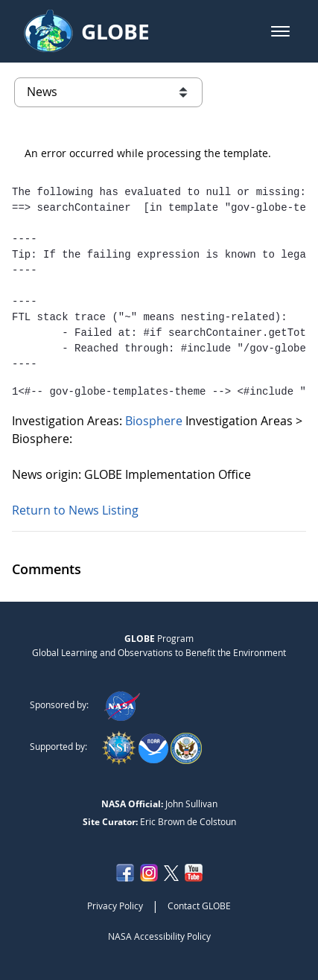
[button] (280, 31)
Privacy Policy (115, 906)
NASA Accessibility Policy (159, 936)
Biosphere (155, 421)
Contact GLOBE (199, 906)
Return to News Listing (75, 510)
